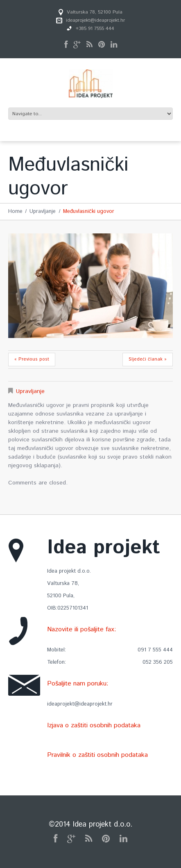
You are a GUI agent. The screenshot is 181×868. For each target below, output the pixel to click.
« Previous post (32, 359)
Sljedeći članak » (148, 359)
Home (15, 211)
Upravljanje (43, 211)
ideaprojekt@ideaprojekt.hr (95, 20)
